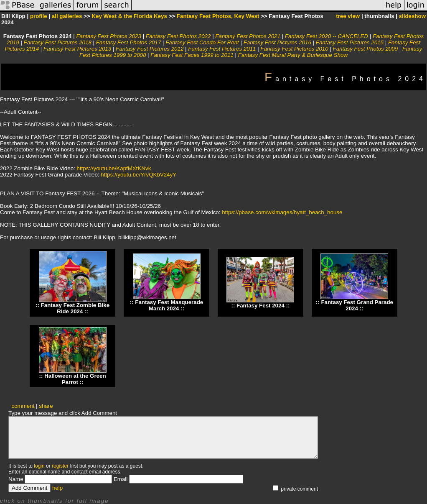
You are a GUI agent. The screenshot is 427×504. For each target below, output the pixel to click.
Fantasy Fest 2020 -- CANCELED (327, 36)
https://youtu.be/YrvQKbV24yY (139, 175)
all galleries (67, 16)
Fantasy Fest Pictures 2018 (58, 42)
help (57, 488)
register (60, 466)
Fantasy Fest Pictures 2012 (150, 49)
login (39, 466)
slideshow (412, 16)
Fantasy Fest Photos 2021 (248, 36)
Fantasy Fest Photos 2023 (109, 36)
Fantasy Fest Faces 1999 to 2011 (192, 55)
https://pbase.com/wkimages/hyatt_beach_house (282, 212)
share (46, 406)
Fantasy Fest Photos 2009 (365, 49)
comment (23, 406)
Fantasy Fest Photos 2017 (129, 42)
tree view (348, 16)
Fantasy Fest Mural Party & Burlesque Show (293, 55)
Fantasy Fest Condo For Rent (202, 42)
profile (39, 16)
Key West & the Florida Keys (129, 16)
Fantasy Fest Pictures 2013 (77, 49)
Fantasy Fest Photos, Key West (218, 16)
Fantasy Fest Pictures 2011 (222, 49)
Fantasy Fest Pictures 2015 (350, 42)
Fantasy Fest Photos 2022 (178, 36)
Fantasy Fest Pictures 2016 (277, 42)
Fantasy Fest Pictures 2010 (294, 49)
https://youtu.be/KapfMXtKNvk (114, 168)
